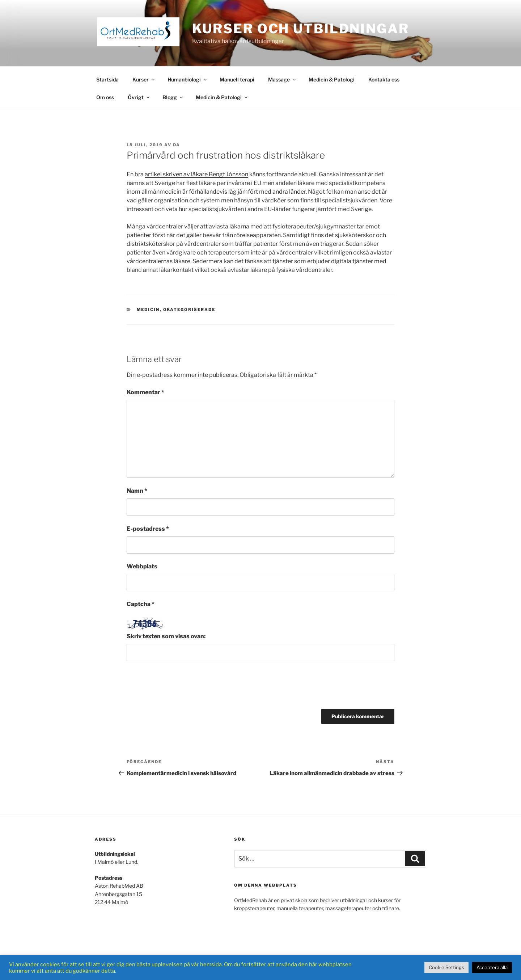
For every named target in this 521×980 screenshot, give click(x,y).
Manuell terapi (237, 79)
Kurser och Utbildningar (301, 29)
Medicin (148, 310)
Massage (282, 79)
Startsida (107, 79)
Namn (137, 491)
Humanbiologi (188, 79)
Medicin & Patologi (332, 79)
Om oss (105, 97)
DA (177, 145)
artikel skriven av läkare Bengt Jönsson (196, 174)
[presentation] (182, 687)
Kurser (144, 79)
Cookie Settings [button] (446, 967)
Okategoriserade (189, 310)
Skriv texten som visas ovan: (166, 636)
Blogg (173, 97)
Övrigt (139, 97)
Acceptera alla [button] (492, 967)
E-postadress (148, 529)
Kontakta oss (384, 79)
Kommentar (145, 392)
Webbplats (142, 566)
